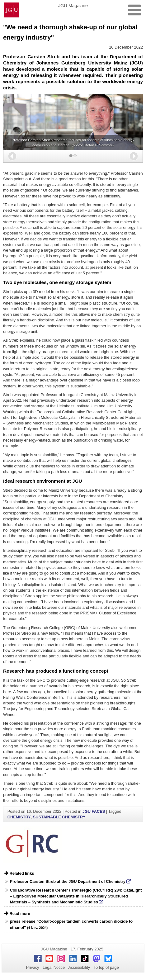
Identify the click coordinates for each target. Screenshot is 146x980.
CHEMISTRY (19, 817)
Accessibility (79, 967)
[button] (12, 156)
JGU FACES (94, 811)
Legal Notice (54, 967)
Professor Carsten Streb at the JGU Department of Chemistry (68, 881)
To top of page (106, 967)
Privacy (33, 967)
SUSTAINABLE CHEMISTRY (59, 817)
